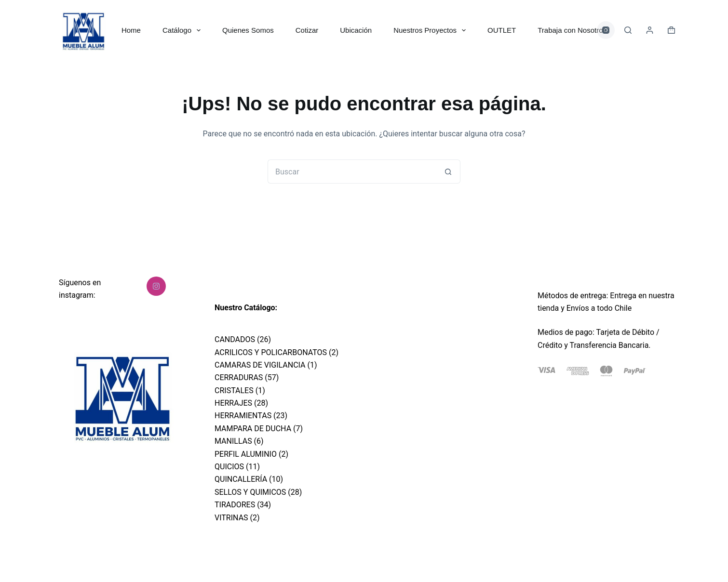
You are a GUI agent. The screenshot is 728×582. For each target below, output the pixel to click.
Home (131, 30)
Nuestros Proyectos (431, 30)
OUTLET (502, 30)
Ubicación (356, 30)
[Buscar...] (352, 172)
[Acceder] (650, 30)
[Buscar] (628, 30)
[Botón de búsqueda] (448, 172)
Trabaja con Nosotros (572, 30)
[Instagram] (606, 30)
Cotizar (307, 30)
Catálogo (183, 30)
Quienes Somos (248, 30)
